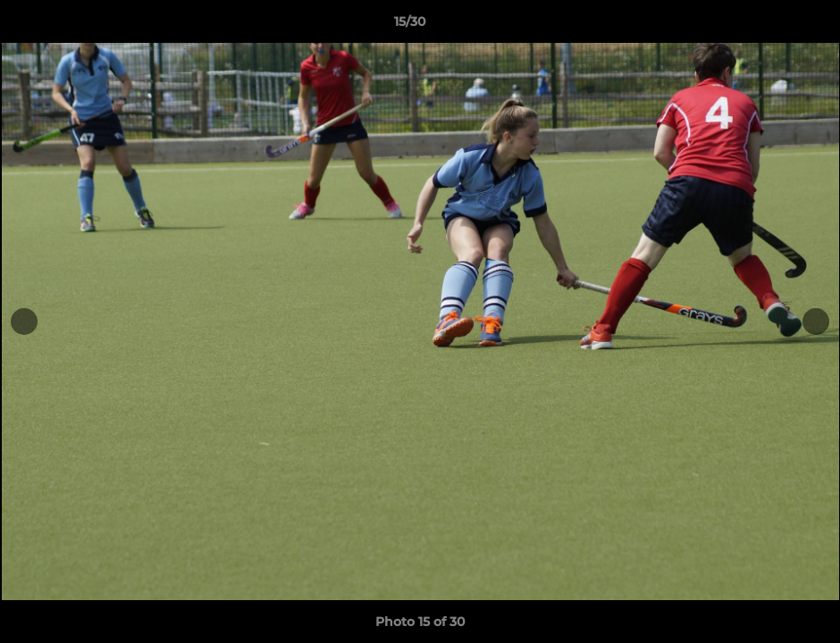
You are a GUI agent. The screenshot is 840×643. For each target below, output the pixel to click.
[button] (765, 26)
